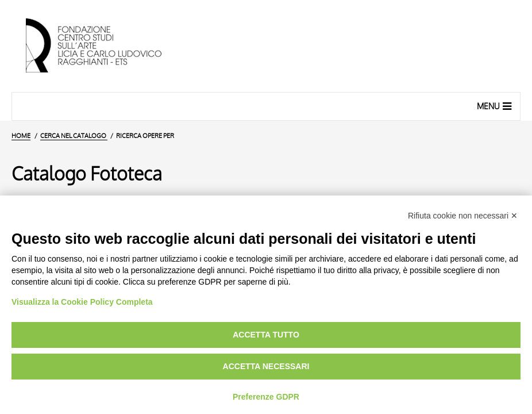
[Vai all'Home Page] (103, 46)
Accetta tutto (266, 335)
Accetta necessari (266, 366)
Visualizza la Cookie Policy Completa (82, 302)
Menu (496, 106)
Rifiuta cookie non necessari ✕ (463, 216)
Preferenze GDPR (266, 397)
